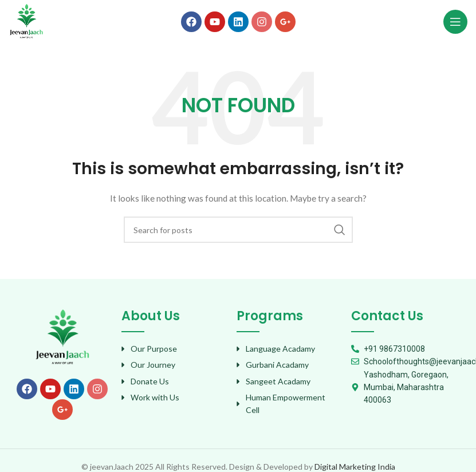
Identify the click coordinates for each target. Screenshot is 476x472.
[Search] (238, 230)
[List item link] (173, 349)
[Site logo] (26, 20)
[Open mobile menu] (455, 22)
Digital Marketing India (355, 467)
